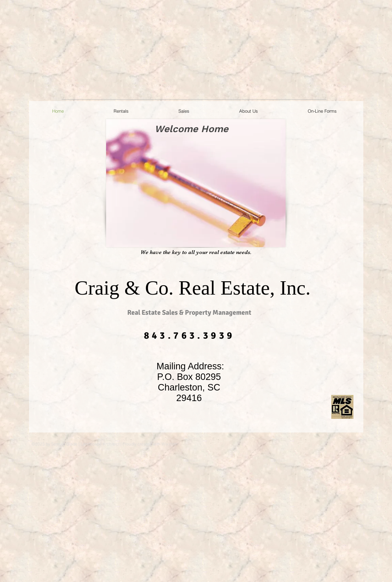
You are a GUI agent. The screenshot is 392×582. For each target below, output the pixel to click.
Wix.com (169, 444)
